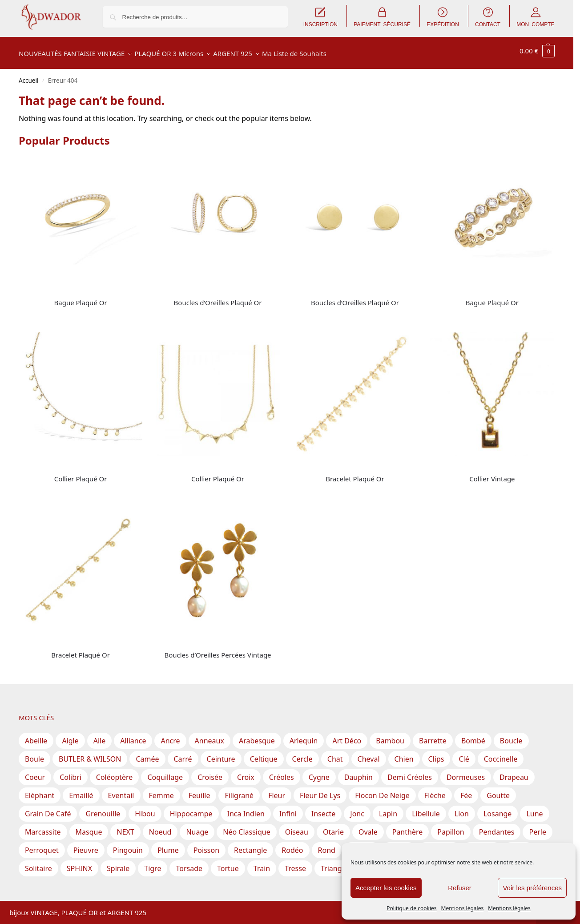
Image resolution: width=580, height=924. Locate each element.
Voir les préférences (532, 888)
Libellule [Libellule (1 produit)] (426, 809)
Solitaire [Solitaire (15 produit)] (38, 863)
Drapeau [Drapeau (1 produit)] (514, 772)
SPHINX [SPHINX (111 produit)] (79, 863)
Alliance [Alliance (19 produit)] (133, 736)
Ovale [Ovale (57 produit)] (368, 827)
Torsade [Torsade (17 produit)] (189, 863)
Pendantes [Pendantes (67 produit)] (497, 827)
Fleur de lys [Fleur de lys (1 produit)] (320, 791)
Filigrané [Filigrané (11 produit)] (239, 791)
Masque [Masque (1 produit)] (89, 827)
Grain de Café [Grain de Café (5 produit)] (48, 809)
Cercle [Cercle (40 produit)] (302, 754)
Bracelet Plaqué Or (355, 474)
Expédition (128, 900)
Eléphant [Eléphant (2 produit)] (40, 791)
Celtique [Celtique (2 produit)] (264, 754)
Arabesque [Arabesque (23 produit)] (257, 736)
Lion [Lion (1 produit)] (462, 809)
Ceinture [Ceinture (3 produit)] (221, 754)
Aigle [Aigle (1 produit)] (70, 736)
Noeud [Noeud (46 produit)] (160, 827)
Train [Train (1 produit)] (262, 863)
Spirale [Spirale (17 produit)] (118, 863)
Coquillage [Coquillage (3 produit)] (165, 772)
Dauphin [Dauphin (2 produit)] (358, 772)
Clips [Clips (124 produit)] (436, 754)
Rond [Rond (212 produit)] (327, 845)
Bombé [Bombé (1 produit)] (473, 736)
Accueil (29, 76)
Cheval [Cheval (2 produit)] (369, 754)
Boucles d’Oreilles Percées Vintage (217, 650)
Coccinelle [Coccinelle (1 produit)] (501, 754)
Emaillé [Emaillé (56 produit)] (81, 791)
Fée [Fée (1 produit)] (466, 791)
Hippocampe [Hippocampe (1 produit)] (191, 809)
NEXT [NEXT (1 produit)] (125, 827)
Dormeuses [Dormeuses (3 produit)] (466, 772)
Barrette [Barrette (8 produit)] (433, 736)
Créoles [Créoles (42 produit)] (282, 772)
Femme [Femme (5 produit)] (161, 791)
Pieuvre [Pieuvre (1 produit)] (86, 845)
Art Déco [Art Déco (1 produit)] (347, 736)
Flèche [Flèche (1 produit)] (435, 791)
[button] (537, 51)
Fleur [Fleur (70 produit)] (277, 791)
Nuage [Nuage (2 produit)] (197, 827)
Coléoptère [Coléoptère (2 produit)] (115, 772)
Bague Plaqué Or (81, 298)
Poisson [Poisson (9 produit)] (206, 845)
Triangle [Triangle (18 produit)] (334, 863)
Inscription (89, 900)
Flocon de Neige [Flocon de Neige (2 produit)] (382, 791)
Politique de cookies (411, 908)
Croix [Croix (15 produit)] (246, 772)
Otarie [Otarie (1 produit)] (333, 827)
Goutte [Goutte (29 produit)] (498, 791)
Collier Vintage (492, 474)
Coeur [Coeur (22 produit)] (35, 772)
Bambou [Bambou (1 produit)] (390, 736)
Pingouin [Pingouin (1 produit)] (128, 845)
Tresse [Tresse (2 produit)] (295, 863)
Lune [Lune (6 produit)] (534, 809)
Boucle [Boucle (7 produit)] (511, 736)
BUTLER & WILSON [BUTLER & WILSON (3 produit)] (90, 754)
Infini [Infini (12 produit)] (288, 809)
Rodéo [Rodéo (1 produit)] (292, 845)
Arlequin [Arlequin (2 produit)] (304, 736)
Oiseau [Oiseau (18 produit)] (297, 827)
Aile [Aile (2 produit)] (100, 736)
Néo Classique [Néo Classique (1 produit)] (246, 827)
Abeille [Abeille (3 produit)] (36, 736)
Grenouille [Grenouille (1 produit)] (103, 809)
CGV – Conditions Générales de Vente (208, 900)
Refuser (460, 888)
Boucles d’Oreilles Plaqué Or (218, 298)
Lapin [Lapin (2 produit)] (388, 809)
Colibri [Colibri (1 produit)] (70, 772)
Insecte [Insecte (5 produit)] (323, 809)
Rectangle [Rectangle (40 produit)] (250, 845)
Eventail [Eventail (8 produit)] (121, 791)
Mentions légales (463, 908)
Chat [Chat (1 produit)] (335, 754)
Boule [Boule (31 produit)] (34, 754)
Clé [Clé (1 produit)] (464, 754)
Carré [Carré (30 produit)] (183, 754)
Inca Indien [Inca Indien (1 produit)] (246, 809)
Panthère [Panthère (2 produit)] (408, 827)
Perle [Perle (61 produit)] (537, 827)
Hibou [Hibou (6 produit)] (145, 809)
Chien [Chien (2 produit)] (404, 754)
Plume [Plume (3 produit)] (168, 845)
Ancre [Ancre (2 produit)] (170, 736)
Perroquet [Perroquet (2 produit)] (42, 845)
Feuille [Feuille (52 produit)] (199, 791)
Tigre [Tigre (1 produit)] (153, 863)
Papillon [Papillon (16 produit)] (451, 827)
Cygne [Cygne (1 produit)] (319, 772)
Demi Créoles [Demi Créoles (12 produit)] (410, 772)
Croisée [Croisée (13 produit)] (210, 772)
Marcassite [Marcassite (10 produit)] (43, 827)
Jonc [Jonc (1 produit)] (357, 809)
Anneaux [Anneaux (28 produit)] (209, 736)
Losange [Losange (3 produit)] (497, 809)
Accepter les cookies (386, 888)
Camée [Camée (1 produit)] (147, 754)
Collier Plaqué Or (81, 474)
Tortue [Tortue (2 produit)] (228, 863)
